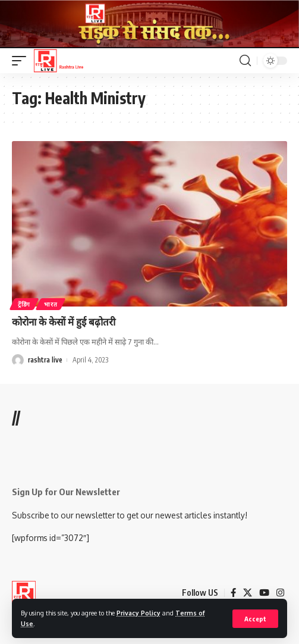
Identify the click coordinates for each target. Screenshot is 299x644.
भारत (51, 304)
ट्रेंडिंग (24, 304)
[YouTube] (264, 593)
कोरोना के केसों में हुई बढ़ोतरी (64, 321)
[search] (245, 61)
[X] (248, 593)
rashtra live (45, 360)
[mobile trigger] (22, 61)
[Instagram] (280, 593)
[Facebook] (233, 593)
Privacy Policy (139, 613)
